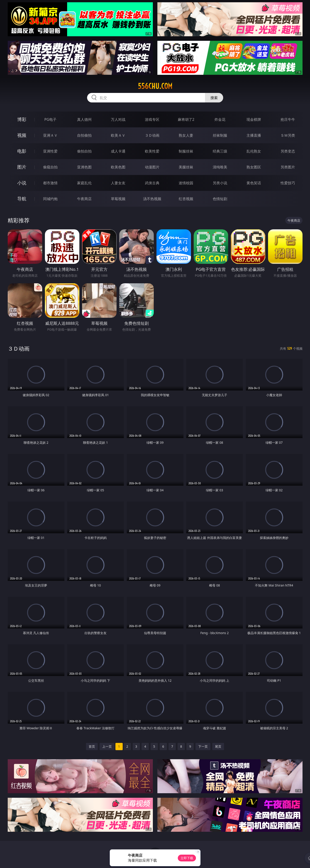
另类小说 (220, 183)
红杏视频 (186, 199)
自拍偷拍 (84, 135)
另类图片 (288, 167)
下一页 (203, 746)
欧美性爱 (152, 151)
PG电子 (50, 119)
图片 (22, 167)
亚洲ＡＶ (50, 135)
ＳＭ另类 (288, 135)
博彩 (22, 119)
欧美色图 (118, 167)
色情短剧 (220, 199)
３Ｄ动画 (152, 135)
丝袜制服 (220, 135)
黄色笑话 (254, 183)
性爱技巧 (288, 183)
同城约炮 (50, 199)
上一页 (107, 746)
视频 (22, 135)
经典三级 (220, 151)
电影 (22, 151)
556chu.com (155, 86)
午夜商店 (84, 199)
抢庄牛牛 (288, 119)
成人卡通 (118, 151)
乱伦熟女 (254, 151)
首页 (92, 746)
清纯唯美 (220, 167)
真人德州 (84, 119)
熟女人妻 (186, 135)
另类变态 (288, 151)
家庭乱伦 (84, 183)
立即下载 (187, 858)
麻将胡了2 (186, 119)
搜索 (214, 98)
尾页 (218, 746)
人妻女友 (118, 183)
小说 (22, 183)
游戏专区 (152, 119)
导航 (22, 199)
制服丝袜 (186, 151)
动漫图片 (152, 167)
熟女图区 (254, 167)
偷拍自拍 (84, 151)
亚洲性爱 (50, 151)
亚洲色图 (84, 167)
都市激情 (50, 183)
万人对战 (118, 119)
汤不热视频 (152, 199)
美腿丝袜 (186, 167)
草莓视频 (118, 199)
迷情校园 (186, 183)
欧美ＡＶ (118, 135)
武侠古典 (152, 183)
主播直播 (254, 135)
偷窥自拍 (50, 167)
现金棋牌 (254, 119)
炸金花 (220, 119)
